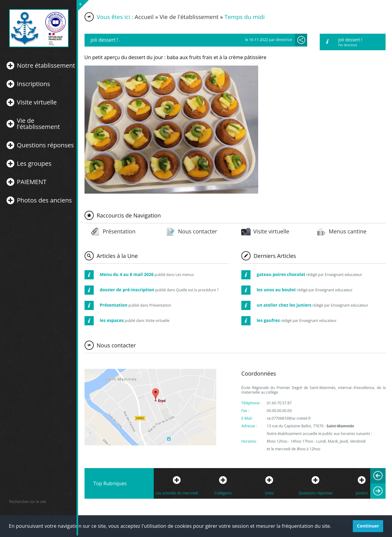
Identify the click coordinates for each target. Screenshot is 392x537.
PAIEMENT (32, 182)
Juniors (362, 493)
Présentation (119, 231)
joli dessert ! (350, 40)
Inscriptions (33, 84)
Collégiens (223, 493)
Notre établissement (46, 66)
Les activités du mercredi (177, 493)
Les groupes (34, 164)
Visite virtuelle (37, 102)
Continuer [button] (368, 526)
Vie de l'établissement (38, 124)
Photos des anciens (44, 200)
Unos (269, 493)
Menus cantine (347, 231)
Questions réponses (45, 145)
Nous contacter (198, 231)
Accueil (144, 17)
